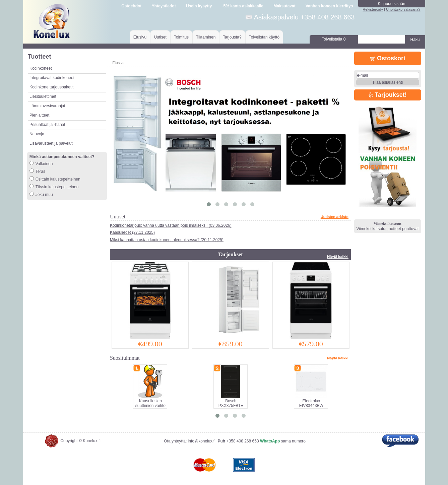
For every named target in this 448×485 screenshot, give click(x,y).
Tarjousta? (232, 37)
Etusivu (140, 37)
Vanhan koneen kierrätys (329, 6)
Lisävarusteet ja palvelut (51, 143)
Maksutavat (284, 6)
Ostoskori (388, 58)
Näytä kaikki (338, 257)
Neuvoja (37, 134)
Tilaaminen (206, 37)
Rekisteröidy (373, 9)
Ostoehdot (131, 6)
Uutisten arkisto (335, 217)
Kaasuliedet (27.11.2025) (132, 232)
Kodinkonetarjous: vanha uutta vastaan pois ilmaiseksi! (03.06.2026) (171, 225)
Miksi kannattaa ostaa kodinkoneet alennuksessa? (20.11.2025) (167, 240)
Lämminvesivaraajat (47, 106)
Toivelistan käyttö (264, 37)
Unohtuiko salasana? (403, 9)
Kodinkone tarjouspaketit (51, 87)
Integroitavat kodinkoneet (52, 78)
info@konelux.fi (202, 441)
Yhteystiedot (164, 6)
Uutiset (160, 37)
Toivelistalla (334, 39)
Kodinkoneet (41, 68)
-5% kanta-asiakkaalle (243, 6)
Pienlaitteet (39, 115)
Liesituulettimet (43, 96)
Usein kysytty (199, 6)
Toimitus (181, 37)
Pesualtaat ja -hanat (47, 125)
